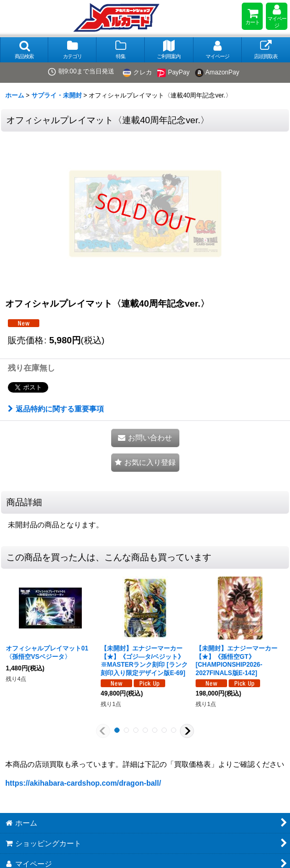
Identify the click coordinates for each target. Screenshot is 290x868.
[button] (24, 50)
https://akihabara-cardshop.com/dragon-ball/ (83, 783)
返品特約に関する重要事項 (56, 409)
